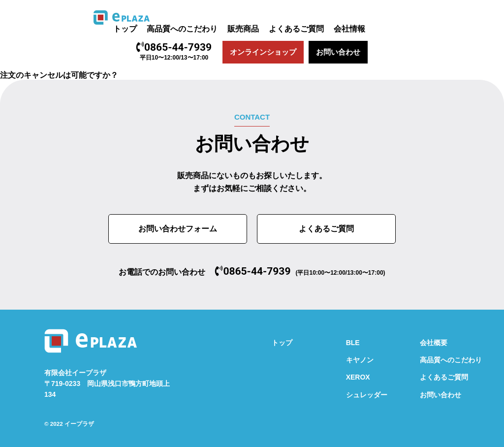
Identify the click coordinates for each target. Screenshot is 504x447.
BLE (353, 343)
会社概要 (434, 343)
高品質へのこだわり (182, 29)
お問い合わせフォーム (178, 229)
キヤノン (360, 360)
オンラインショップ (263, 52)
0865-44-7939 (174, 47)
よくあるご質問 (296, 29)
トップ (125, 29)
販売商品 (243, 29)
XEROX (358, 377)
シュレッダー (367, 395)
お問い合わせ (338, 52)
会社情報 (349, 29)
